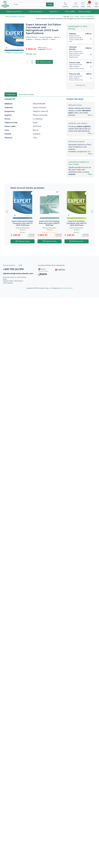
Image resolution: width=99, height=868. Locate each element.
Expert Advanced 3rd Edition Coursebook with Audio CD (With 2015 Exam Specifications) (23, 223)
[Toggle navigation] (96, 4)
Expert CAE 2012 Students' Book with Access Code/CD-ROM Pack (49, 223)
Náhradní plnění (75, 105)
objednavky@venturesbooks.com (18, 273)
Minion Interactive (65, 288)
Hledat (50, 4)
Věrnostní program (76, 142)
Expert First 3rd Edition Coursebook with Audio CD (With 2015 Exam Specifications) (77, 223)
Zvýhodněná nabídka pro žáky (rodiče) (79, 163)
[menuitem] (16, 12)
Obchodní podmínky (9, 265)
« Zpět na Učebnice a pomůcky (15, 17)
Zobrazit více (80, 85)
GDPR (20, 265)
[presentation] (7, 212)
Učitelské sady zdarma (78, 123)
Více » (90, 115)
